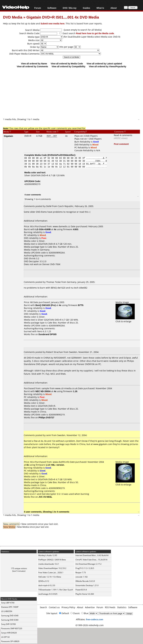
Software (52, 8)
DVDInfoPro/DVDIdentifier (61, 155)
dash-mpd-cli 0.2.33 (47, 585)
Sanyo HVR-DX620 (9, 633)
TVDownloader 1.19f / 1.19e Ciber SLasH (56, 590)
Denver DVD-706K (51, 264)
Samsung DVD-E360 (10, 620)
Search (43, 607)
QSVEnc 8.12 (44, 581)
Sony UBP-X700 (8, 603)
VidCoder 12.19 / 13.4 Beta (50, 577)
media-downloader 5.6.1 (49, 564)
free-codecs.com (95, 619)
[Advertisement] (73, 93)
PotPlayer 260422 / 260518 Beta (52, 560)
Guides (86, 8)
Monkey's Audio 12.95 (48, 555)
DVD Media (13, 17)
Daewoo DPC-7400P (10, 607)
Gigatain (8, 136)
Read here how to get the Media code (95, 33)
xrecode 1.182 (82, 577)
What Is (100, 8)
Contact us (54, 607)
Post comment (121, 144)
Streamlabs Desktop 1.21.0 (87, 585)
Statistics (122, 607)
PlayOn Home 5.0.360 (85, 594)
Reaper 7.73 (81, 573)
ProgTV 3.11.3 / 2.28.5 (85, 568)
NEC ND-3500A (43, 391)
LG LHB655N (7, 611)
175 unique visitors (19, 568)
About (114, 8)
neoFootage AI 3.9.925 (48, 594)
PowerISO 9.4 (81, 590)
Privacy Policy (68, 607)
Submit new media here (52, 24)
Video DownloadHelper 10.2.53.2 (52, 568)
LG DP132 (5, 637)
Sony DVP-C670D (9, 624)
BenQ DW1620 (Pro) (46, 305)
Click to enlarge (125, 320)
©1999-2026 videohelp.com (90, 625)
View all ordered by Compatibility (68, 66)
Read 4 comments (123, 135)
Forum (38, 8)
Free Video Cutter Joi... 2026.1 (51, 573)
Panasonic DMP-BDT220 (12, 628)
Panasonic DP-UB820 (10, 641)
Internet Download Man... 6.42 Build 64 (92, 555)
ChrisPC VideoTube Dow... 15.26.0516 (91, 560)
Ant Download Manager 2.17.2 (88, 564)
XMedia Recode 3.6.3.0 (85, 581)
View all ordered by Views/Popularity (108, 66)
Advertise (90, 607)
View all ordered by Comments (32, 66)
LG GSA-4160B (43, 229)
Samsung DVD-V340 (10, 616)
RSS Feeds (110, 607)
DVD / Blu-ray (70, 8)
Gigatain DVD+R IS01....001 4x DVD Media (63, 17)
